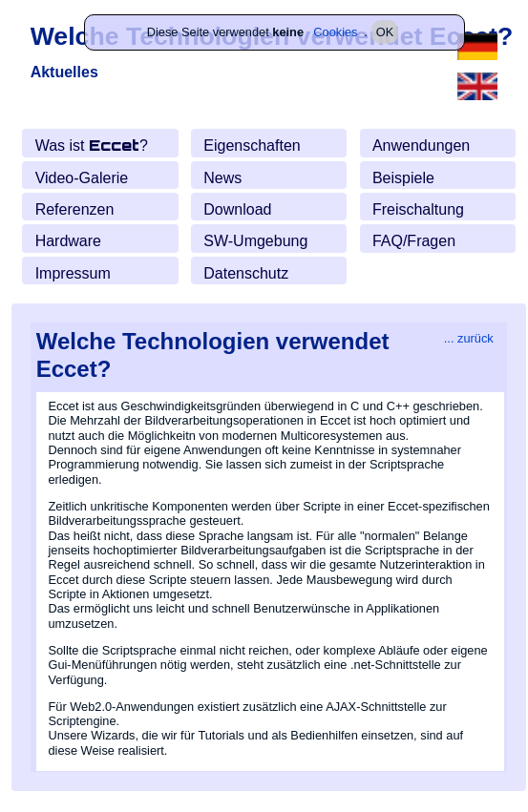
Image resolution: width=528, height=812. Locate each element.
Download (237, 209)
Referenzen (75, 209)
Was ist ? (92, 145)
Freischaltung (418, 209)
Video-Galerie (82, 177)
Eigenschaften (252, 146)
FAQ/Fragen (414, 241)
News (222, 177)
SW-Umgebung (255, 241)
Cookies (335, 32)
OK (385, 32)
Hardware (68, 241)
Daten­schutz (246, 272)
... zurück (469, 337)
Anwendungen (421, 146)
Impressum (73, 272)
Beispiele (403, 177)
